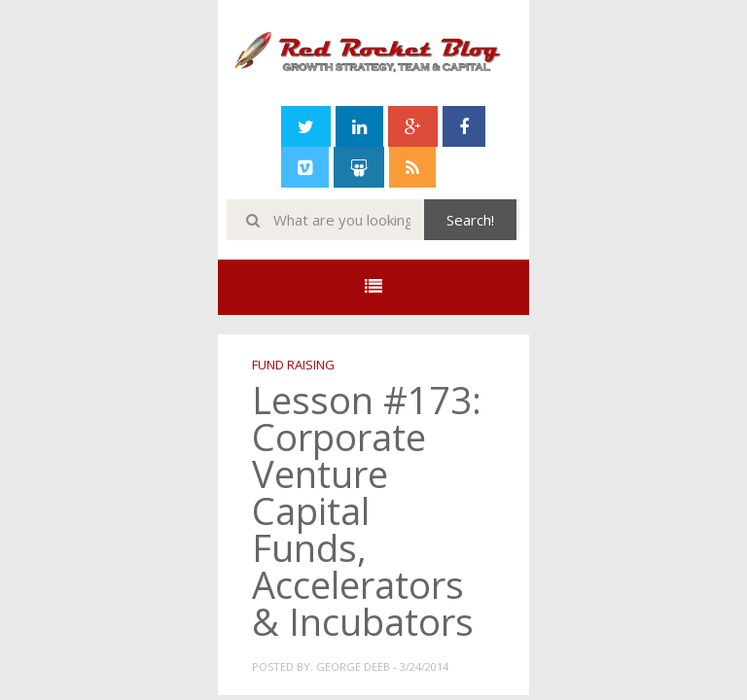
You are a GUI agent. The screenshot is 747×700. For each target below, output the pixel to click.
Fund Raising (293, 365)
